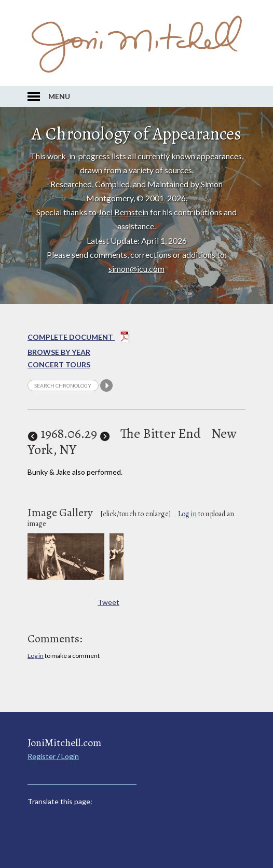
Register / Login (53, 756)
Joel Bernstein (123, 212)
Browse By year (59, 352)
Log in (187, 514)
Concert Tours (59, 364)
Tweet (108, 602)
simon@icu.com (136, 268)
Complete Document (79, 338)
